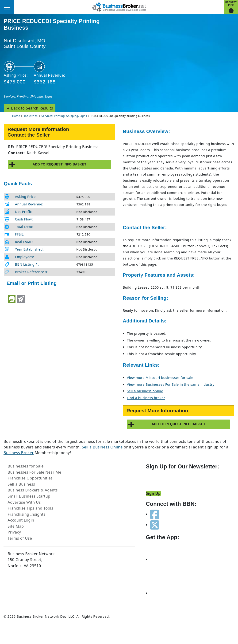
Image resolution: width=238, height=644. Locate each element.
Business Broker (19, 453)
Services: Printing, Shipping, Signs (28, 96)
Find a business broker (146, 398)
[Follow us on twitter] (155, 525)
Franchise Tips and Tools (31, 508)
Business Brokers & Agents (33, 490)
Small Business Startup (29, 496)
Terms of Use (20, 538)
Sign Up (153, 493)
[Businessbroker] (119, 7)
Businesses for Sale (26, 466)
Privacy (14, 532)
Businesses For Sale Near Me (35, 472)
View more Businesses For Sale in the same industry (171, 384)
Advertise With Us (24, 502)
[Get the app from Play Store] (167, 593)
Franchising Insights (27, 514)
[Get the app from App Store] (167, 559)
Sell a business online (145, 391)
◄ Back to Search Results (30, 108)
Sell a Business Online (102, 447)
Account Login (21, 520)
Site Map (16, 526)
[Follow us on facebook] (155, 514)
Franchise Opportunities (30, 478)
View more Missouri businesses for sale (160, 378)
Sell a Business (21, 484)
